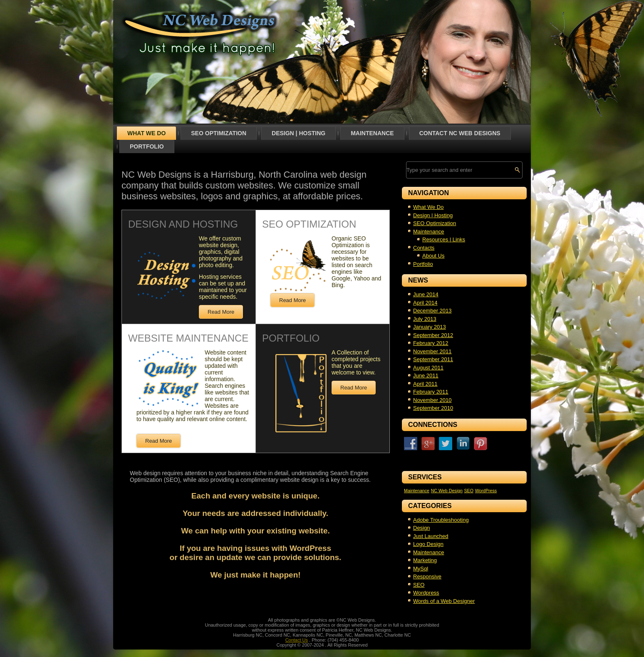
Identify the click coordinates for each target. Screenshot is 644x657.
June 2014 (426, 294)
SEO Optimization (219, 133)
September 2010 (433, 408)
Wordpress (426, 593)
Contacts (424, 248)
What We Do (146, 133)
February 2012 (431, 343)
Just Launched (431, 536)
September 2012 (433, 335)
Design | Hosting (298, 133)
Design (421, 528)
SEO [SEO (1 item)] (469, 491)
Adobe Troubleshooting (441, 520)
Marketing (425, 560)
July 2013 (425, 319)
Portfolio (147, 146)
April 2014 (425, 303)
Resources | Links (444, 239)
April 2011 (425, 384)
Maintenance (372, 133)
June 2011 (426, 376)
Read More (221, 312)
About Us (433, 256)
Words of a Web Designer (444, 601)
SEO (419, 585)
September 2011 (433, 359)
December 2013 (432, 311)
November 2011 (432, 351)
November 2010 (432, 400)
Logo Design (428, 544)
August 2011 (428, 368)
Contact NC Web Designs (460, 133)
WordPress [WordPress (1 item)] (486, 491)
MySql (421, 569)
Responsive (427, 576)
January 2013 (430, 327)
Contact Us (297, 640)
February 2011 (431, 392)
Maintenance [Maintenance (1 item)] (417, 491)
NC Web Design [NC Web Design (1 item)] (447, 491)
